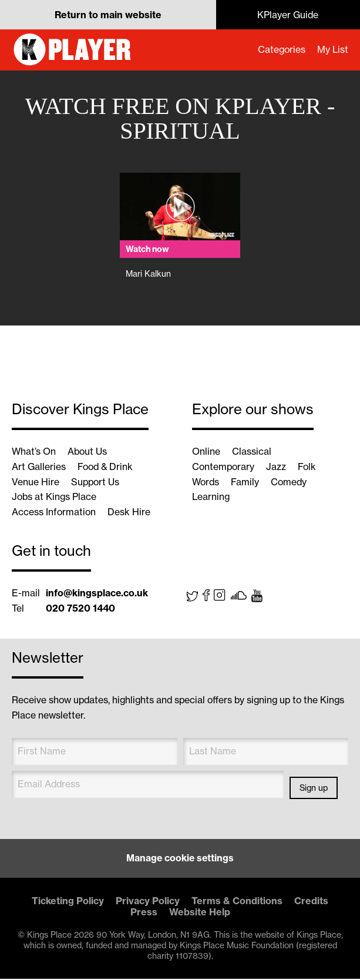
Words (206, 482)
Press (144, 913)
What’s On (34, 452)
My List (332, 50)
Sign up (314, 789)
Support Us (96, 482)
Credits (311, 902)
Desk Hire (130, 513)
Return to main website (108, 15)
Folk (309, 467)
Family (246, 482)
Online (206, 452)
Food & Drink (107, 467)
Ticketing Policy (68, 902)
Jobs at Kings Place (55, 498)
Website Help (200, 913)
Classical (252, 452)
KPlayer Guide (288, 15)
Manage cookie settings (180, 860)
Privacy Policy (148, 902)
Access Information (54, 513)
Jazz (278, 467)
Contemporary (224, 467)
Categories (280, 50)
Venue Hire (36, 482)
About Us (88, 452)
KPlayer (73, 50)
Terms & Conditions (237, 902)
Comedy (290, 482)
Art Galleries (39, 467)
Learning (211, 498)
